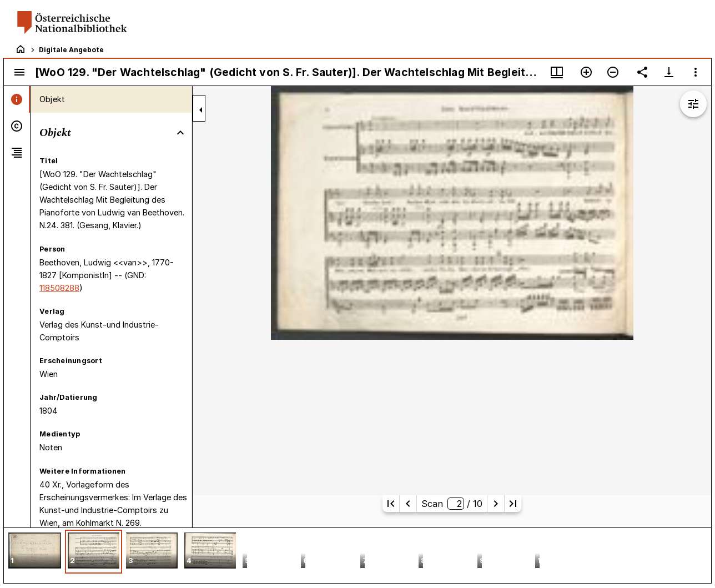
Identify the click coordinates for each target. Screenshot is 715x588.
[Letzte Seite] (513, 504)
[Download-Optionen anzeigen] (669, 72)
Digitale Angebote (71, 50)
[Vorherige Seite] (408, 504)
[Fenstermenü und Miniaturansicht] (557, 72)
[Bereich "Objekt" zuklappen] (180, 133)
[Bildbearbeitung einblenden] (693, 104)
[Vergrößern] (586, 72)
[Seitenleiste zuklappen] (201, 110)
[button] (35, 552)
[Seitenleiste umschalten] (19, 72)
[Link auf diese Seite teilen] (642, 72)
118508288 (59, 288)
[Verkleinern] (613, 72)
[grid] (357, 555)
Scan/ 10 (452, 504)
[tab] (17, 99)
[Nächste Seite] (496, 504)
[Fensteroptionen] (696, 72)
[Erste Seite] (391, 504)
